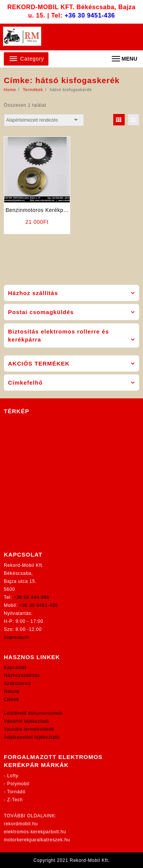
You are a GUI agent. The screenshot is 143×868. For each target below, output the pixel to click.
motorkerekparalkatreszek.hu (37, 840)
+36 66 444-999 (32, 597)
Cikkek (11, 700)
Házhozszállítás (22, 675)
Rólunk (12, 692)
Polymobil (18, 784)
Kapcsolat (15, 667)
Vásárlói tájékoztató (27, 721)
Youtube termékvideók (29, 729)
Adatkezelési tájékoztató (32, 737)
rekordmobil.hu (21, 824)
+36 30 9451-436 (90, 15)
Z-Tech (15, 800)
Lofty (13, 776)
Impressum (16, 637)
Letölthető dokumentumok (33, 713)
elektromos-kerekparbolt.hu (35, 832)
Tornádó (16, 792)
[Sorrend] (44, 120)
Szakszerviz (18, 683)
